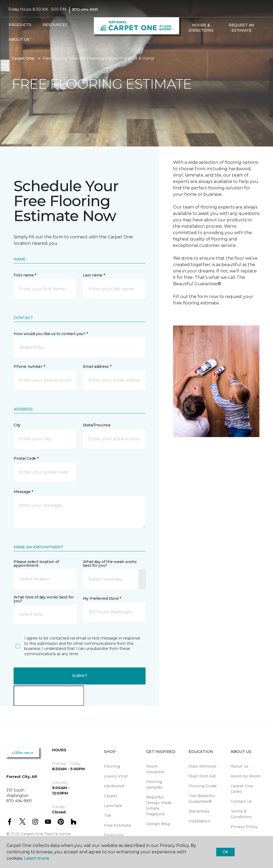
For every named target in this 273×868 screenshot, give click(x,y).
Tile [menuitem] (108, 816)
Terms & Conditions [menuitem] (241, 814)
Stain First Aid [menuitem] (202, 776)
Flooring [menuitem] (112, 766)
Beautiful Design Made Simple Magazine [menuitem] (159, 806)
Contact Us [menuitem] (241, 801)
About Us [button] (19, 39)
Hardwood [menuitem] (114, 786)
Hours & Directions (201, 28)
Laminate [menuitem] (113, 806)
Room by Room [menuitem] (246, 776)
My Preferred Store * (102, 598)
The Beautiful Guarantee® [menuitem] (202, 799)
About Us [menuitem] (240, 766)
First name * (25, 275)
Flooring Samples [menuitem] (154, 785)
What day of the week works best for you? (110, 564)
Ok (225, 852)
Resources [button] (55, 25)
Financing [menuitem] (114, 835)
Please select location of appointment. (36, 564)
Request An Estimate (242, 28)
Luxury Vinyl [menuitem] (116, 776)
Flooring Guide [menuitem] (203, 786)
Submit (80, 676)
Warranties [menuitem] (199, 811)
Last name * (94, 275)
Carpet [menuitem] (111, 796)
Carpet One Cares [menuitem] (242, 789)
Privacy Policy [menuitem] (244, 827)
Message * (23, 492)
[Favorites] (191, 42)
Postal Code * (26, 458)
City (17, 425)
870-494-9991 (85, 10)
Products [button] (20, 25)
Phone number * (29, 366)
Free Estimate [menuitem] (118, 825)
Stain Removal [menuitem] (202, 766)
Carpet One (23, 58)
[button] (185, 42)
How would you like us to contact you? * (51, 334)
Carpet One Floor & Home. (46, 834)
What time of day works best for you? (44, 599)
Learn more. (37, 858)
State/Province (97, 425)
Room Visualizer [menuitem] (155, 769)
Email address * (97, 366)
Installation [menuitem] (199, 821)
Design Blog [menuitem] (158, 824)
